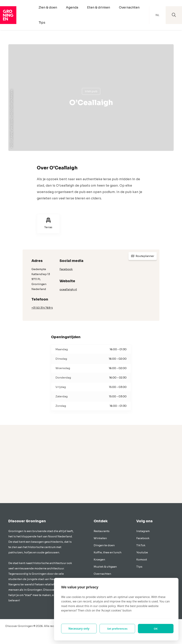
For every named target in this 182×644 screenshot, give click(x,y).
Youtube (142, 552)
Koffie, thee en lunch (108, 552)
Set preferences (117, 629)
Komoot (142, 560)
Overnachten (129, 7)
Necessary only (79, 629)
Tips (42, 23)
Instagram (143, 531)
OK (156, 629)
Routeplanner (143, 256)
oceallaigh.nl (68, 289)
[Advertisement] (91, 464)
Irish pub (91, 91)
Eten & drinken (99, 7)
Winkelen (100, 538)
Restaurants (102, 531)
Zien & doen (48, 7)
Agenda (72, 7)
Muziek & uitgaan (105, 567)
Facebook (66, 269)
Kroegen (99, 560)
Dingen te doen (104, 545)
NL (157, 15)
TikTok (141, 545)
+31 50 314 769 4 (42, 308)
